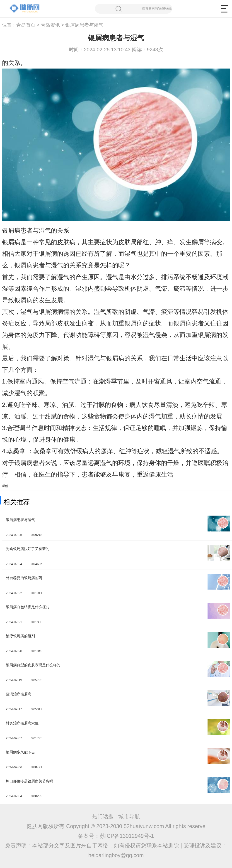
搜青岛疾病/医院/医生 (144, 9)
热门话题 (103, 816)
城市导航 (129, 816)
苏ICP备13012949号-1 (127, 836)
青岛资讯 (50, 25)
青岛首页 (26, 25)
